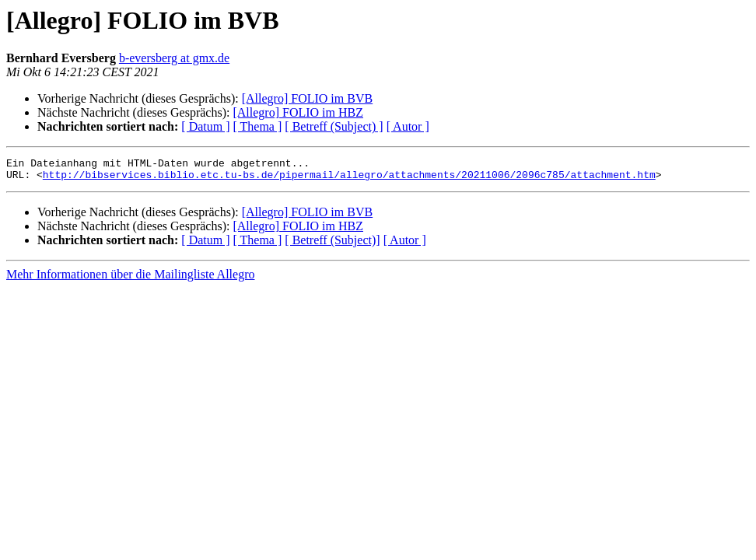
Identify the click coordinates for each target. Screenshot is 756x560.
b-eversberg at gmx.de (174, 58)
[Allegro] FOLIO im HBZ (298, 112)
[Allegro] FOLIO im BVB (307, 98)
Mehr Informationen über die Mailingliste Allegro (130, 279)
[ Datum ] (205, 126)
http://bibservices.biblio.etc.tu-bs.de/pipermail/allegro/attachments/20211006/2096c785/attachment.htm (349, 179)
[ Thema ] (258, 126)
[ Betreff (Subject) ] (334, 126)
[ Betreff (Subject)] (332, 245)
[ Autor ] (408, 126)
